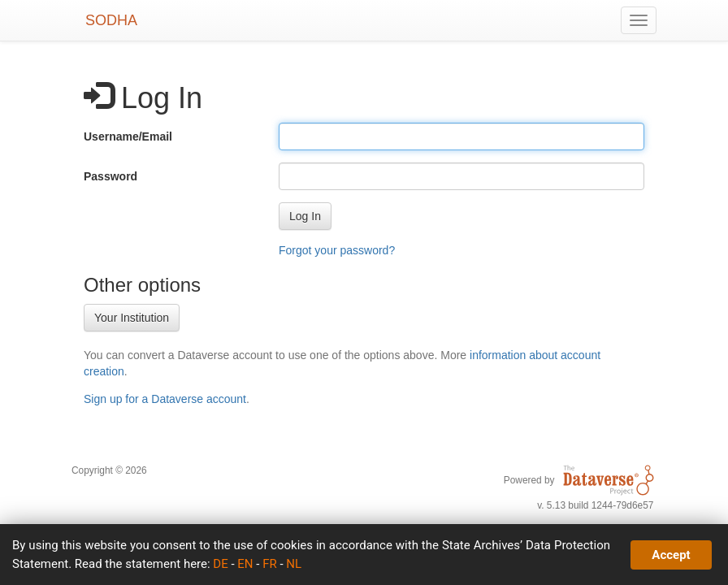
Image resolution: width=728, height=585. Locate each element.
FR (270, 564)
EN (245, 564)
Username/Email (128, 136)
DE (220, 564)
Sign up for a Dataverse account (165, 399)
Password (110, 176)
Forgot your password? (337, 250)
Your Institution (132, 318)
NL (294, 564)
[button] (305, 216)
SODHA (111, 20)
